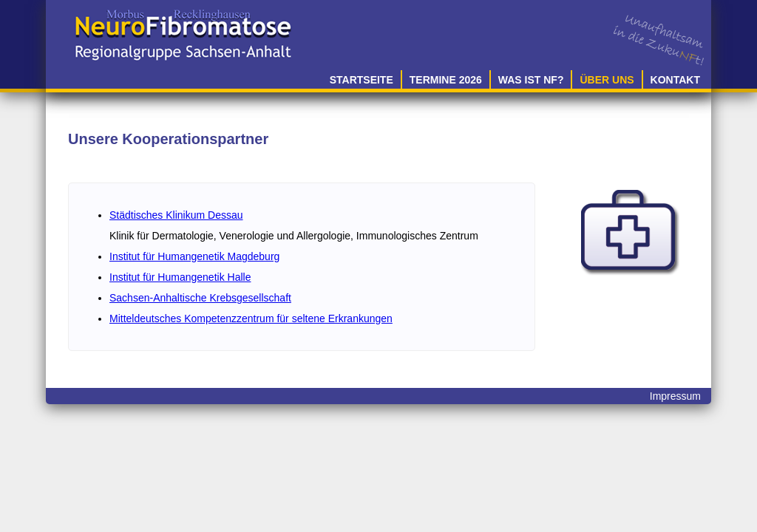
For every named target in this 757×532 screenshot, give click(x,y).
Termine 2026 (446, 80)
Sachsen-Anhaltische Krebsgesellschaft (200, 298)
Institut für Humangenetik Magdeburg (194, 256)
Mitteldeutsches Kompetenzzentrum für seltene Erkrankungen (251, 318)
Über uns (607, 80)
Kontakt (675, 80)
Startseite (361, 80)
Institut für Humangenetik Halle (180, 277)
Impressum (675, 396)
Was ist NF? (531, 80)
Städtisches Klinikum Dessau (176, 215)
